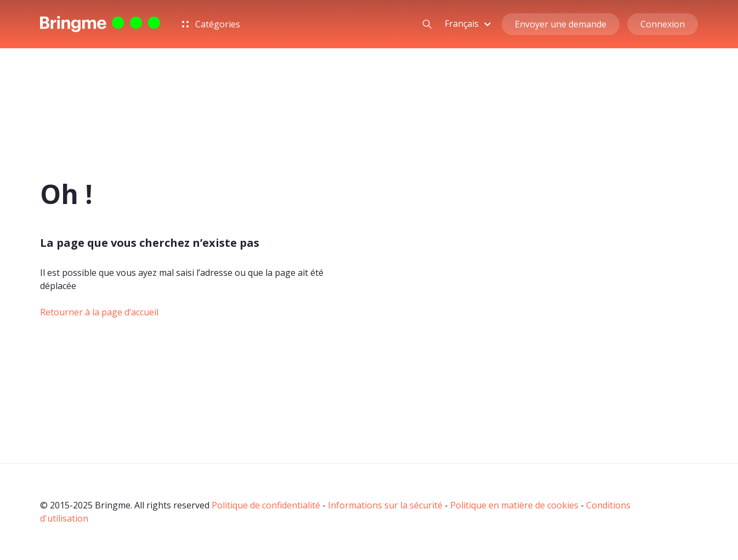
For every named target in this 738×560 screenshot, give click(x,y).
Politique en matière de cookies (514, 505)
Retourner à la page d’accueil (99, 312)
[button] (469, 24)
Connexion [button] (663, 24)
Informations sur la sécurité (385, 505)
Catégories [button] (211, 24)
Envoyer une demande (561, 24)
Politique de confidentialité (266, 505)
